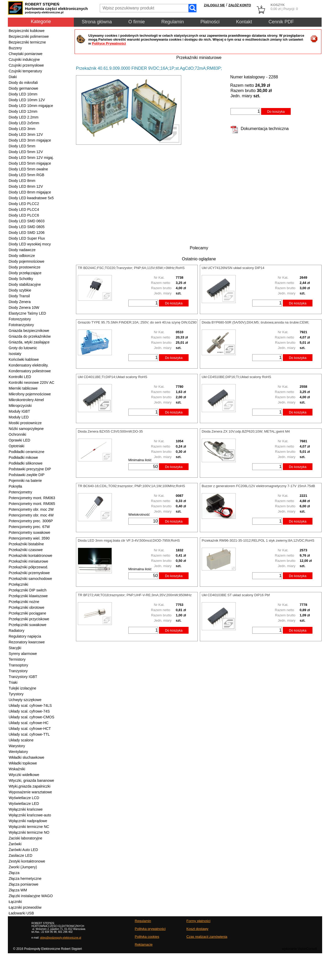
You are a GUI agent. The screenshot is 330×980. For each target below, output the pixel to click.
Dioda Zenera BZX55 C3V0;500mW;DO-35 (110, 431)
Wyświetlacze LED (24, 804)
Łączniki (15, 902)
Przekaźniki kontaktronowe (31, 556)
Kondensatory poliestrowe (30, 371)
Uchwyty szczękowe (25, 700)
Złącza (14, 873)
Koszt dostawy (197, 929)
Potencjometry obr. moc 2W (31, 509)
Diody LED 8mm (22, 181)
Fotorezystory (20, 319)
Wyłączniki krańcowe (26, 809)
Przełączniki (18, 584)
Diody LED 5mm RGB (26, 175)
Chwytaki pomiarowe (26, 54)
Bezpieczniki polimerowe (29, 36)
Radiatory (16, 631)
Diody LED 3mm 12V (26, 134)
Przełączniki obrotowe (26, 607)
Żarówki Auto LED (23, 850)
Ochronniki (17, 434)
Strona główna (97, 22)
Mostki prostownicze (25, 423)
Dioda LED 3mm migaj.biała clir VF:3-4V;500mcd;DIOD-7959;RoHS (129, 540)
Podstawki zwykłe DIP (27, 475)
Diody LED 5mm (22, 146)
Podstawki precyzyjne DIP (30, 469)
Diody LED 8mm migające (30, 192)
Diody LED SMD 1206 (27, 233)
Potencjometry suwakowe (29, 532)
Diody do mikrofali (23, 83)
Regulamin (173, 22)
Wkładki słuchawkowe (26, 757)
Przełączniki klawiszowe (28, 596)
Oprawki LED (19, 440)
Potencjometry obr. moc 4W (31, 515)
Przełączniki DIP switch (27, 590)
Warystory (17, 746)
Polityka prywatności (150, 929)
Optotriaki (16, 446)
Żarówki (15, 844)
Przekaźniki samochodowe (30, 579)
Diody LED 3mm (22, 129)
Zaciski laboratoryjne (25, 838)
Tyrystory (16, 694)
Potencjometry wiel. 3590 (29, 538)
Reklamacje (144, 944)
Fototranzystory (21, 325)
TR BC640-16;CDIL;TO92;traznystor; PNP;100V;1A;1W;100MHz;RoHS (131, 486)
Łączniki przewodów (25, 907)
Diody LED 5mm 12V (26, 152)
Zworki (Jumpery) (23, 867)
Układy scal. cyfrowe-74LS (30, 706)
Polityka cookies (147, 937)
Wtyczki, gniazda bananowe (31, 780)
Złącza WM (18, 890)
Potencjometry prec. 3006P (31, 521)
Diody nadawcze (22, 250)
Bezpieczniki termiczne (27, 42)
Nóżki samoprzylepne (26, 429)
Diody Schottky (21, 279)
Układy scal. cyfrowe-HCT (30, 729)
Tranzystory (18, 671)
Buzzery (15, 48)
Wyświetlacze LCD (24, 798)
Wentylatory (18, 752)
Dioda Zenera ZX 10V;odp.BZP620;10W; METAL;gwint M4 (246, 431)
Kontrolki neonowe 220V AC (31, 383)
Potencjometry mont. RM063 (32, 498)
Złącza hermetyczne (25, 879)
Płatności (210, 22)
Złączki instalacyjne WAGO (31, 896)
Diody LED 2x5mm (24, 123)
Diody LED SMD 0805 (27, 227)
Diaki (13, 77)
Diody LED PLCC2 (24, 204)
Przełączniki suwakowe (27, 625)
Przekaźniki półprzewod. (28, 567)
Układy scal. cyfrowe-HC (29, 723)
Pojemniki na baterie (25, 481)
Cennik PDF (281, 22)
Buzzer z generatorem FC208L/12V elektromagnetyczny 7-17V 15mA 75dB (258, 486)
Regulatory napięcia (25, 636)
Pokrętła (15, 486)
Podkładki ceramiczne (26, 452)
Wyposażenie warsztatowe (30, 792)
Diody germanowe (23, 88)
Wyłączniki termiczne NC (29, 827)
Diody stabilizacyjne (25, 284)
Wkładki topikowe (23, 763)
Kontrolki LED (20, 377)
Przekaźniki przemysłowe (29, 573)
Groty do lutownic (23, 348)
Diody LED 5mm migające (30, 163)
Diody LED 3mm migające (30, 140)
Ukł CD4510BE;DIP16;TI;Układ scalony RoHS (236, 377)
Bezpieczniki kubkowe (27, 31)
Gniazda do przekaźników (30, 336)
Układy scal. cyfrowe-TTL (29, 734)
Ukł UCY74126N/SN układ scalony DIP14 (233, 268)
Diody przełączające (25, 273)
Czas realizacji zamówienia (207, 937)
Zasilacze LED (20, 855)
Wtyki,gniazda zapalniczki (30, 786)
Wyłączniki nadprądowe (28, 821)
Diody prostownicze (24, 267)
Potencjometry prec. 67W (29, 527)
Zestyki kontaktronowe (27, 861)
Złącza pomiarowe (24, 884)
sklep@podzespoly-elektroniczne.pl (61, 938)
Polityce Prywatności (109, 43)
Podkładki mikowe (23, 457)
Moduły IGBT (19, 411)
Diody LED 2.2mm (24, 117)
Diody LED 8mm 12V (26, 186)
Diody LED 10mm (23, 94)
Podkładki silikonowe (26, 463)
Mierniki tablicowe (23, 388)
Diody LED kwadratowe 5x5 (31, 198)
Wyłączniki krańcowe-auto (30, 815)
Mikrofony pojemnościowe (30, 394)
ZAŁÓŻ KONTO (240, 5)
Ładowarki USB (21, 913)
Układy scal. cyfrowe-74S (29, 711)
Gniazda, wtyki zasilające (29, 342)
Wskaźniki (17, 769)
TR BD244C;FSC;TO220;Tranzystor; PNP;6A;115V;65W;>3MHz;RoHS (131, 268)
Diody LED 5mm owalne (28, 169)
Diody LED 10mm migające (31, 106)
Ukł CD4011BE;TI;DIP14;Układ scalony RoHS (112, 377)
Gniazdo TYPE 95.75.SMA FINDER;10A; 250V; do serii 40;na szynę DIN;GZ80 (137, 322)
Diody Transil (19, 296)
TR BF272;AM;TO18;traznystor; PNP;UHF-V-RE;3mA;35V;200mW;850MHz (135, 595)
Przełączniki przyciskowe (29, 619)
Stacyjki (15, 648)
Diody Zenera (20, 302)
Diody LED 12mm (23, 111)
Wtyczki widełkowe (24, 775)
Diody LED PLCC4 (24, 209)
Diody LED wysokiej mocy (30, 244)
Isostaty (15, 354)
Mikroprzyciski (20, 406)
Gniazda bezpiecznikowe (29, 331)
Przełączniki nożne (24, 602)
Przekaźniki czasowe (26, 550)
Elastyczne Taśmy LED (27, 313)
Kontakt (244, 22)
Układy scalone (21, 740)
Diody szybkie (20, 290)
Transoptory (18, 665)
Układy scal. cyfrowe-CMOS (31, 717)
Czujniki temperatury (25, 71)
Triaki (13, 682)
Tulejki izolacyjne (22, 688)
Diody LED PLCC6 (24, 215)
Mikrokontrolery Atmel (26, 400)
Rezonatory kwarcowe (27, 642)
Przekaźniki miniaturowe (28, 561)
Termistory (17, 659)
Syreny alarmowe (23, 654)
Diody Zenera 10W (24, 308)
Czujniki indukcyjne (24, 60)
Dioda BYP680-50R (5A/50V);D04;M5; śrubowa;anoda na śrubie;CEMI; (255, 322)
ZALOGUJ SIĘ (214, 5)
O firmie (137, 22)
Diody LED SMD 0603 (27, 221)
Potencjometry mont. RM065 (32, 504)
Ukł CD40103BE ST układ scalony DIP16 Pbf (236, 595)
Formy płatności (199, 921)
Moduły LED (19, 417)
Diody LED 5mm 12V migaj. (31, 158)
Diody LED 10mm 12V (27, 100)
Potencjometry (20, 492)
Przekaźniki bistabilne (26, 544)
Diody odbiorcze (22, 256)
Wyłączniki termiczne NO (29, 832)
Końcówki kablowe (24, 359)
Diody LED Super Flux (27, 238)
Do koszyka (276, 112)
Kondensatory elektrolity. (29, 365)
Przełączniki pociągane (27, 613)
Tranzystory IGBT (23, 677)
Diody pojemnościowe (26, 261)
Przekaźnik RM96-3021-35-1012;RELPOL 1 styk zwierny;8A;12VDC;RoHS (258, 540)
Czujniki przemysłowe (26, 65)
